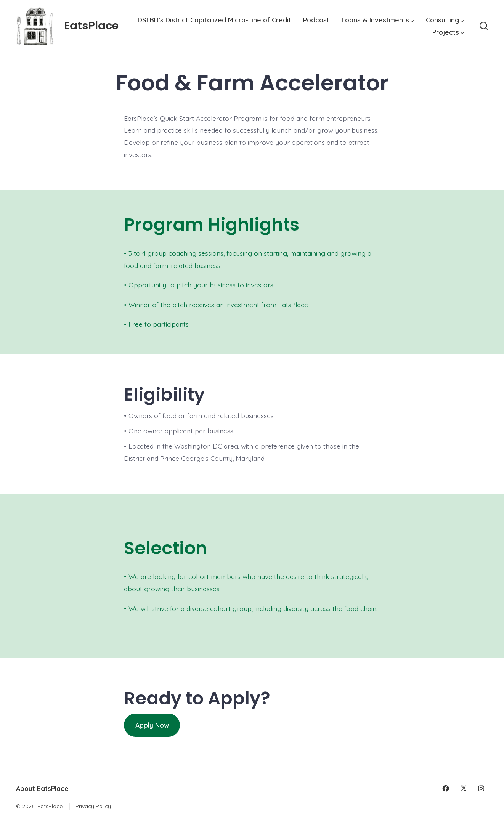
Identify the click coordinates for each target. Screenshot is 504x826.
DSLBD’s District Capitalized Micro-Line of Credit (214, 20)
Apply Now (152, 725)
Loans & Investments (378, 20)
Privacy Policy (93, 806)
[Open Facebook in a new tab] (446, 788)
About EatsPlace (42, 788)
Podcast (316, 20)
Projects (448, 32)
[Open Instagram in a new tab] (481, 788)
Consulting (445, 20)
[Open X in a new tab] (464, 788)
